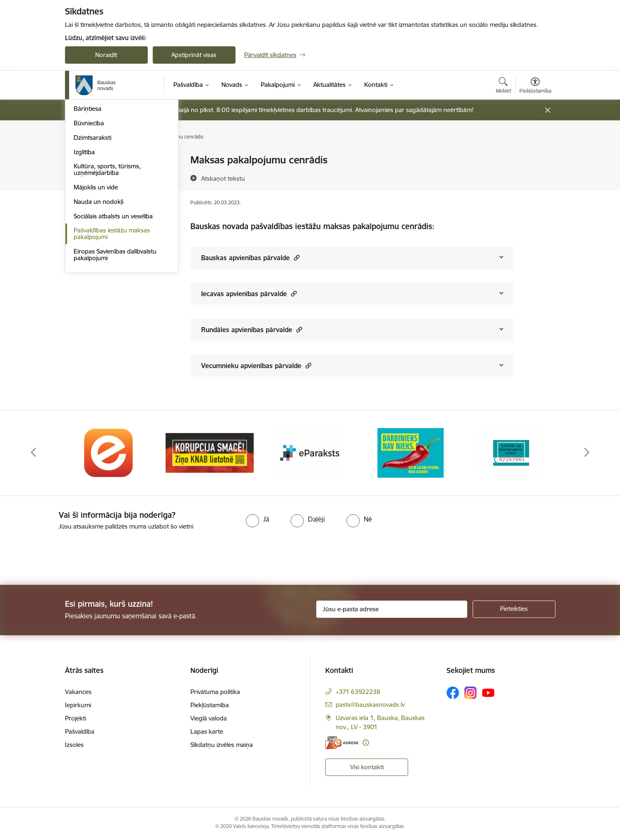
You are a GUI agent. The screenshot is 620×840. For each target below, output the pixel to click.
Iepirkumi (78, 706)
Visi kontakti (367, 768)
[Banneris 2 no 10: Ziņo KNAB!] (210, 454)
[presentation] (69, 555)
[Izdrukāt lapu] (535, 157)
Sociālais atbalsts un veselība (113, 325)
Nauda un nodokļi (99, 311)
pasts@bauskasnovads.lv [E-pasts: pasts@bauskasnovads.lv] (370, 706)
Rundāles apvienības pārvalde (252, 329)
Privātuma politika (215, 693)
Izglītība (84, 261)
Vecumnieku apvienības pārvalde (256, 365)
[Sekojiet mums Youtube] (488, 694)
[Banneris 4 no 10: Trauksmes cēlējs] (411, 454)
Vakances (78, 693)
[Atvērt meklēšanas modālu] (503, 86)
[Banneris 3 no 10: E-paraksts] (310, 454)
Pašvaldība (80, 733)
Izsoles (74, 746)
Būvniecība (89, 232)
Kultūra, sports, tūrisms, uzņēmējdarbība (107, 279)
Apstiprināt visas (194, 55)
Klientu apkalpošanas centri (112, 160)
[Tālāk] (587, 454)
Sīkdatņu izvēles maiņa (222, 746)
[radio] (257, 520)
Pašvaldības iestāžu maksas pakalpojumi (112, 343)
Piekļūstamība (210, 706)
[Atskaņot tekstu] (223, 178)
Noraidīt (106, 55)
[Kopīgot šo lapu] (535, 177)
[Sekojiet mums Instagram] (471, 694)
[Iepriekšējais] (34, 454)
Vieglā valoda (209, 719)
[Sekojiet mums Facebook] (453, 694)
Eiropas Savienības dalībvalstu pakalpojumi (115, 364)
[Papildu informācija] (366, 744)
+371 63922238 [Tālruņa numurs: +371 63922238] (358, 693)
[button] (296, 257)
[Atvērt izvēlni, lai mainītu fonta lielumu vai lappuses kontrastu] (535, 86)
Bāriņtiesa (88, 218)
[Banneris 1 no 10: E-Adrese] (109, 454)
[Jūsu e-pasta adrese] (392, 610)
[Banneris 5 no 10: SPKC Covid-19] (511, 454)
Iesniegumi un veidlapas (107, 175)
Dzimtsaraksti (93, 247)
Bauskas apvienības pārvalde (250, 257)
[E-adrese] (342, 744)
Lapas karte (207, 733)
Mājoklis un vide (96, 296)
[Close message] (547, 110)
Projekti (76, 719)
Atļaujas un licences (101, 204)
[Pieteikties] (514, 610)
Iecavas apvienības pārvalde (249, 293)
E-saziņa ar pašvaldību (105, 189)
